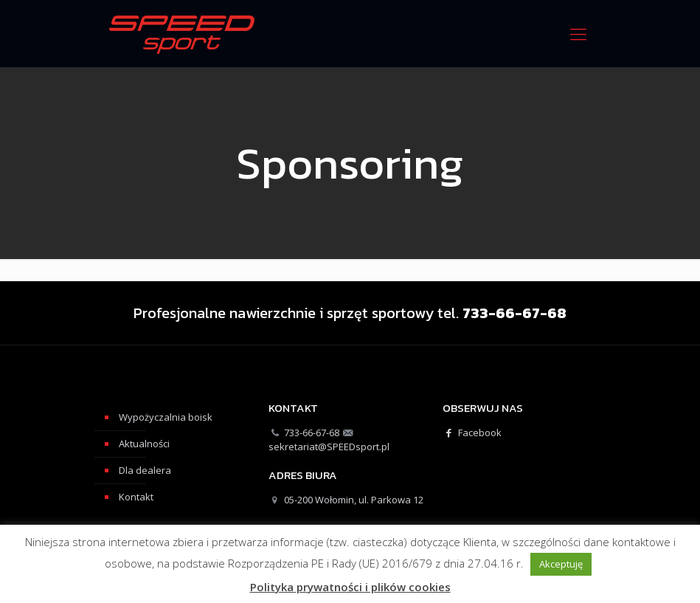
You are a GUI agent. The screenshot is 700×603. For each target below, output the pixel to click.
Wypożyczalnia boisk (166, 417)
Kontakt (136, 497)
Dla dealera (145, 470)
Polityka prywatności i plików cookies (350, 587)
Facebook (472, 433)
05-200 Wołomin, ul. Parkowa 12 (354, 500)
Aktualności (144, 444)
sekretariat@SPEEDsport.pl (329, 447)
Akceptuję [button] (561, 564)
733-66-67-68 (312, 433)
